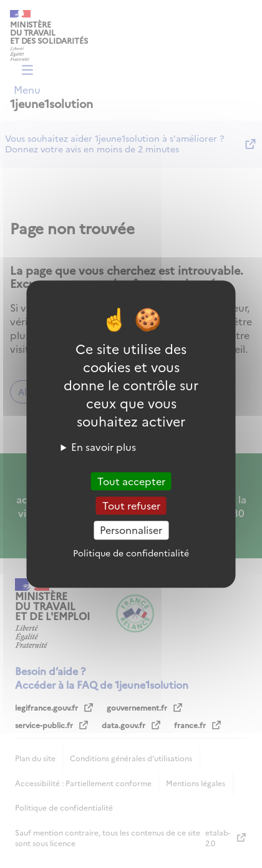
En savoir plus (104, 446)
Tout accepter (131, 481)
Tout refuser (131, 505)
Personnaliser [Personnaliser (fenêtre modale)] (131, 530)
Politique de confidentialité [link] (131, 553)
